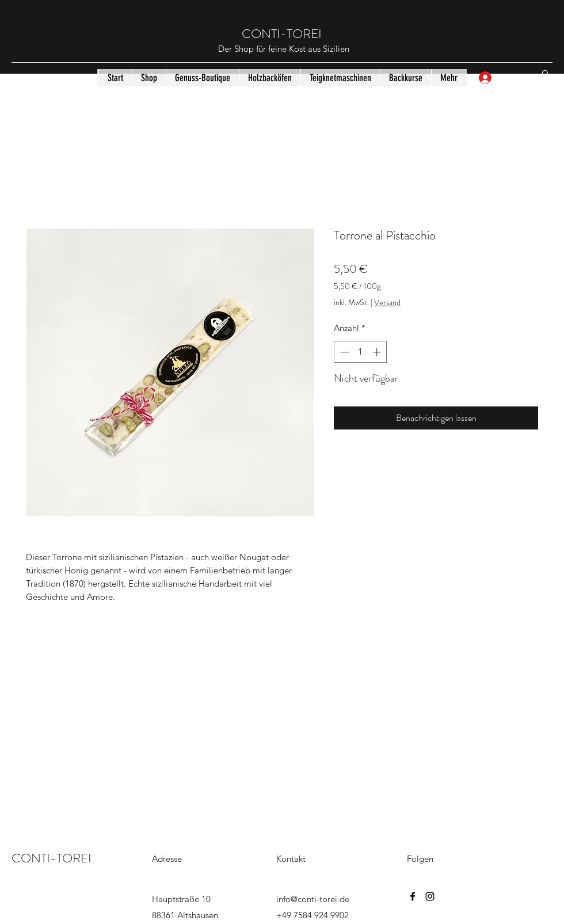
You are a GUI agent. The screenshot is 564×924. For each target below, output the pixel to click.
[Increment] (378, 352)
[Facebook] (413, 896)
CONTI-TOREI (283, 34)
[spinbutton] (361, 352)
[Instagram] (430, 896)
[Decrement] (343, 352)
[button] (545, 77)
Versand (387, 303)
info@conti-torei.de (313, 899)
